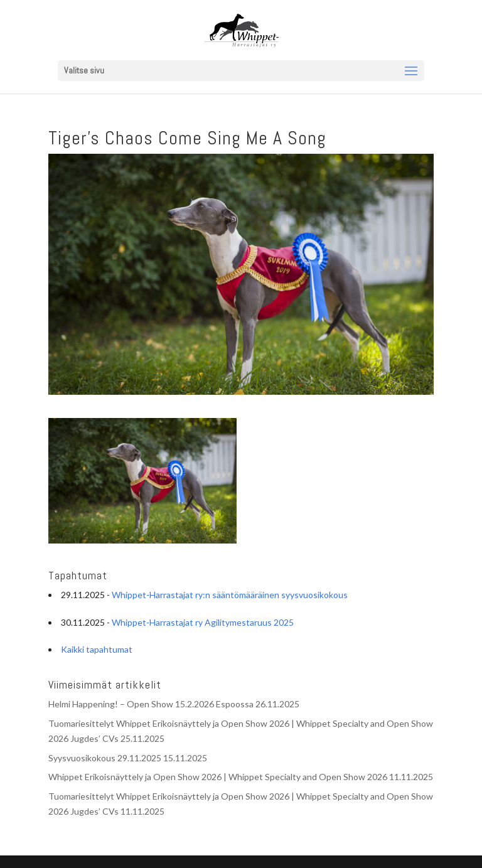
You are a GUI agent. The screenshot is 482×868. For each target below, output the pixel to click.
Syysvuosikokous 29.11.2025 (105, 758)
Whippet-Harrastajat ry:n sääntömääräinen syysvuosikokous (230, 595)
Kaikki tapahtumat (97, 649)
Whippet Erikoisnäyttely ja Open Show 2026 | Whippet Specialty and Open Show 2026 (218, 777)
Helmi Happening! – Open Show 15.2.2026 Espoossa (151, 704)
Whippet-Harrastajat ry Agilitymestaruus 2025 (203, 622)
